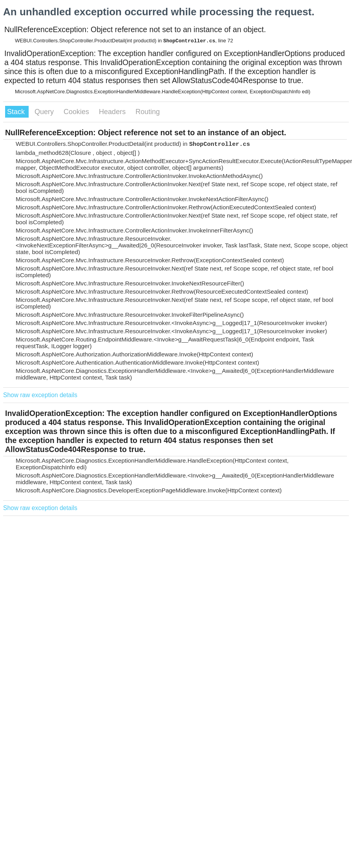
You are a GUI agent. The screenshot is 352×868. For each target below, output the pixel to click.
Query (45, 112)
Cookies (77, 112)
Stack (17, 112)
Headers (113, 112)
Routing (148, 112)
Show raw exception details (40, 395)
